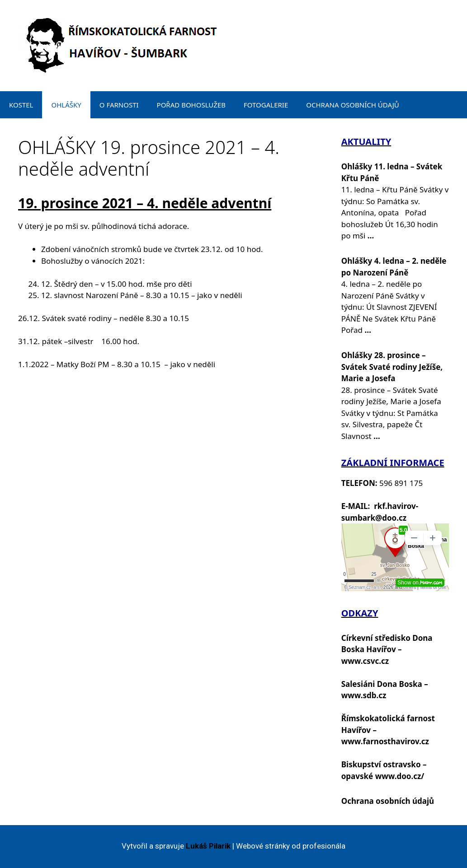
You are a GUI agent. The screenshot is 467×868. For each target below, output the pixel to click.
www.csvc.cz (365, 661)
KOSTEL (21, 105)
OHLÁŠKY (66, 105)
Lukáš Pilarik (208, 846)
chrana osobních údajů (391, 801)
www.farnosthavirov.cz (385, 741)
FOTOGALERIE (266, 105)
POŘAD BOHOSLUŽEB (191, 105)
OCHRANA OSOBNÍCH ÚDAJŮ (353, 105)
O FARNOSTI (119, 105)
